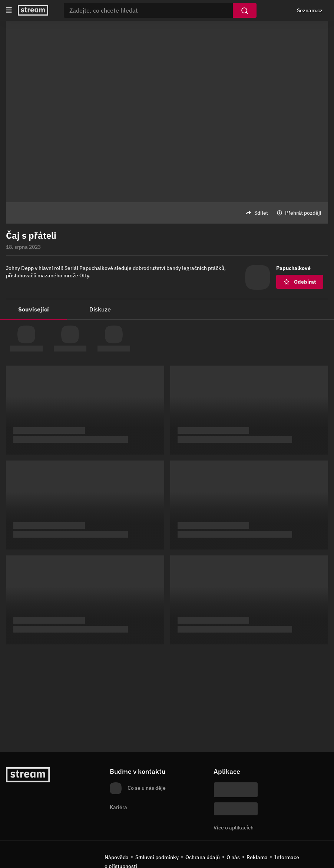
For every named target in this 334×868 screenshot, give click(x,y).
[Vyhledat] (245, 10)
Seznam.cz (310, 10)
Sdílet (261, 213)
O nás (233, 857)
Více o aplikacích (234, 828)
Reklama (257, 857)
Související (34, 309)
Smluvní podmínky (157, 857)
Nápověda (117, 857)
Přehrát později (303, 213)
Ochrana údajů (203, 857)
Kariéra (118, 807)
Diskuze (100, 309)
